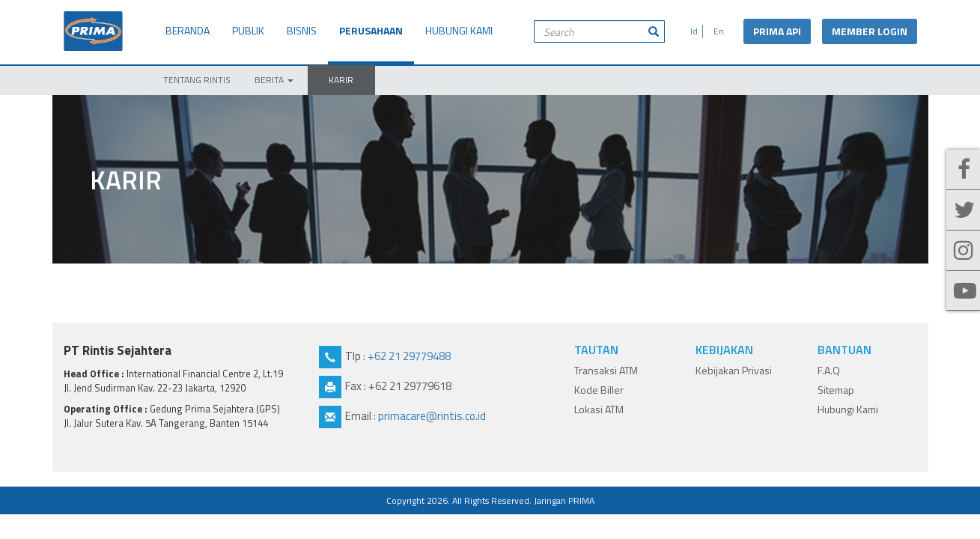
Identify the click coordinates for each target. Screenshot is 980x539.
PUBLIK (248, 30)
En (716, 31)
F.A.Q (829, 370)
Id (692, 31)
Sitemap (836, 390)
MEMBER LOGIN (870, 31)
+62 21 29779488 (409, 356)
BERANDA (188, 30)
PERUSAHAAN (371, 30)
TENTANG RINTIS (197, 80)
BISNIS (302, 30)
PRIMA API (777, 31)
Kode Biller (599, 390)
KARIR (341, 80)
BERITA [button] (274, 80)
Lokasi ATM (599, 409)
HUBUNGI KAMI (459, 30)
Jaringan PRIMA (564, 500)
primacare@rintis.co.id (432, 416)
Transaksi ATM (606, 370)
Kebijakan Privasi (734, 370)
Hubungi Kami (848, 409)
